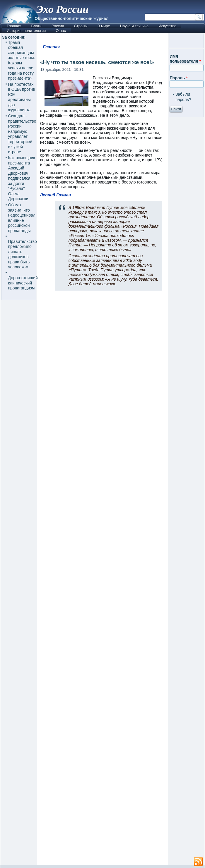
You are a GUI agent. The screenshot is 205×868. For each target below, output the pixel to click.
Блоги (36, 26)
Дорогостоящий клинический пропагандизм (23, 283)
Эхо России (62, 9)
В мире (104, 26)
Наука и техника (134, 26)
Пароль (178, 78)
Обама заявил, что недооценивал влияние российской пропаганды (22, 218)
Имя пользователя (185, 59)
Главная (14, 26)
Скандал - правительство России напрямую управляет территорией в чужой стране (22, 134)
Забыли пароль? (183, 97)
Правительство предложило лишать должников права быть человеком (23, 254)
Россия (58, 26)
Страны (81, 26)
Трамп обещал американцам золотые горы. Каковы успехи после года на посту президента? (22, 60)
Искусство (167, 26)
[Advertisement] (103, 580)
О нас (61, 31)
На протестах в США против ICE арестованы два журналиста (22, 97)
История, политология (26, 31)
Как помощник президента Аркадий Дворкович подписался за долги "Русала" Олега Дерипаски (22, 178)
